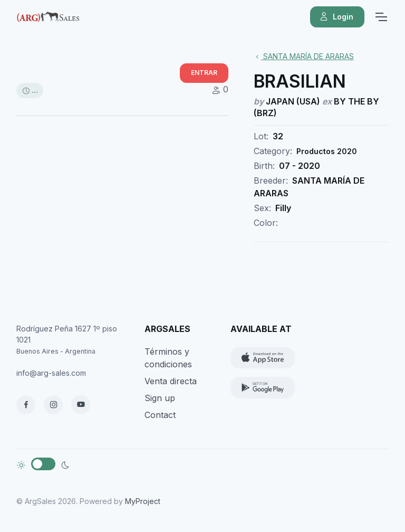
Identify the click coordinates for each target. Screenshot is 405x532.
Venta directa (171, 381)
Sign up (160, 398)
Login (336, 17)
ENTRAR (204, 73)
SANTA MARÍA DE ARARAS (304, 56)
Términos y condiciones (168, 358)
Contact (160, 415)
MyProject (143, 501)
